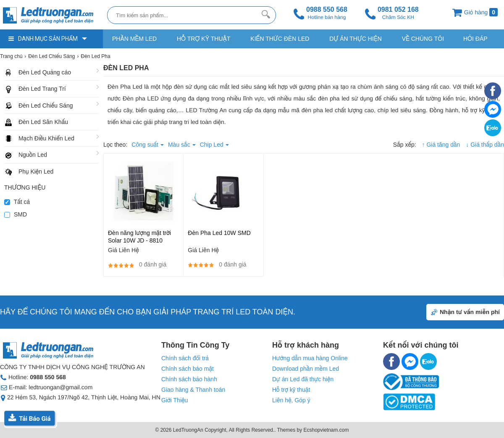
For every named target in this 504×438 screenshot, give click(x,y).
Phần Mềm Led (134, 39)
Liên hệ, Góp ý (291, 400)
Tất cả (17, 202)
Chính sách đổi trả (185, 358)
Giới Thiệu (175, 400)
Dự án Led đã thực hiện (303, 379)
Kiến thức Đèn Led (280, 39)
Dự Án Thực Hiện (355, 39)
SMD (16, 214)
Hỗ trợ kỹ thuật (203, 39)
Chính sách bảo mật (188, 369)
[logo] (51, 16)
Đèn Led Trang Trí (42, 89)
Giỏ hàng (475, 12)
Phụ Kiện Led (36, 172)
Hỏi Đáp (475, 39)
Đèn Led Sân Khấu (43, 122)
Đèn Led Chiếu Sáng (46, 106)
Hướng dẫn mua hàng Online (310, 358)
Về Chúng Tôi (423, 39)
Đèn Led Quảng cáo (45, 72)
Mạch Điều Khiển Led (46, 138)
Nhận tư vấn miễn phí (470, 312)
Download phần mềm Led (306, 369)
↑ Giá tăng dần (441, 145)
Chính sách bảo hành (189, 379)
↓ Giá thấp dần (485, 145)
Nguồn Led (33, 155)
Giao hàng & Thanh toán (193, 390)
